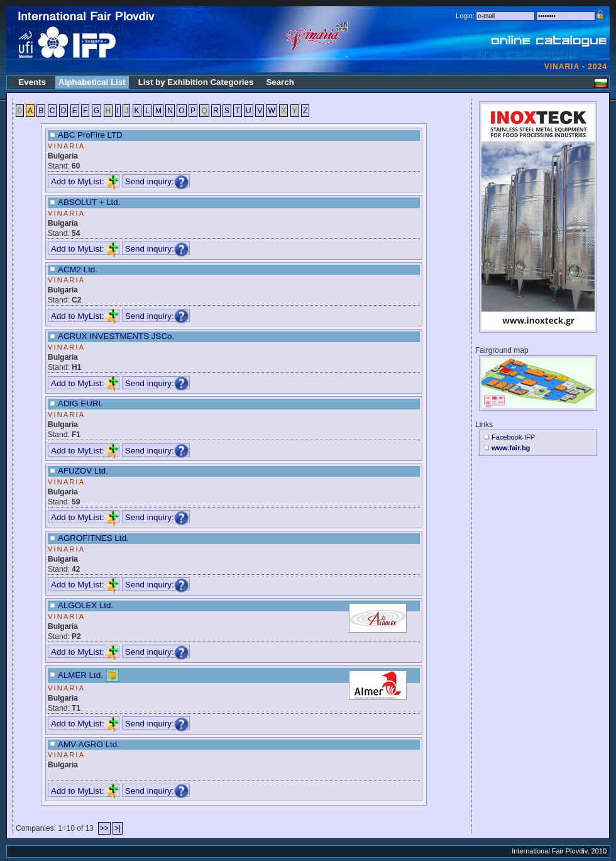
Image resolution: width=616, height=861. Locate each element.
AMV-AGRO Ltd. (89, 744)
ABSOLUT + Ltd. (89, 202)
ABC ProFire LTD (90, 135)
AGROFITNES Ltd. (93, 538)
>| (118, 828)
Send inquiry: (157, 181)
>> (104, 828)
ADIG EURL (80, 403)
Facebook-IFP (513, 437)
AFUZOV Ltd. (83, 471)
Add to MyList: (85, 181)
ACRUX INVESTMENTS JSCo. (116, 336)
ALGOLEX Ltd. (85, 605)
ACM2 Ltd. (78, 269)
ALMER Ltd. (80, 675)
